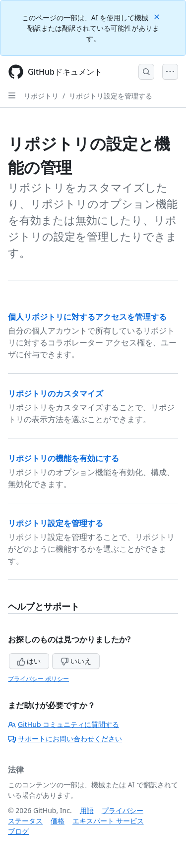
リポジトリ (41, 96)
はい (29, 661)
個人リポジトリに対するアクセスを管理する (87, 317)
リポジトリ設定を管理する (111, 96)
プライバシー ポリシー (38, 679)
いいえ (76, 661)
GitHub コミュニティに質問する (63, 724)
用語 (87, 810)
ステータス (25, 821)
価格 (58, 821)
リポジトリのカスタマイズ (56, 393)
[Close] (158, 16)
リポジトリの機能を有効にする (63, 458)
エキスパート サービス (108, 821)
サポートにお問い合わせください (65, 739)
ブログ (18, 831)
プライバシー (123, 810)
